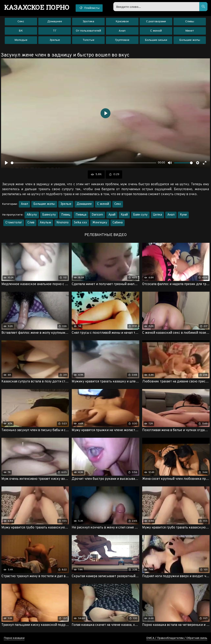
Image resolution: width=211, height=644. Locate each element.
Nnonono (63, 223)
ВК (21, 31)
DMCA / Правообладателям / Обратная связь (177, 638)
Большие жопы (190, 40)
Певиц (66, 215)
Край (124, 215)
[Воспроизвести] (6, 163)
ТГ (55, 31)
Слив (31, 223)
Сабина (118, 223)
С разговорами (156, 22)
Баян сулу (140, 215)
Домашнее (55, 22)
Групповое (122, 40)
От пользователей (88, 31)
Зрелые (55, 40)
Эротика (88, 22)
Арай (112, 215)
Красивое (122, 22)
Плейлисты (89, 8)
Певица (81, 215)
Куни (183, 215)
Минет (190, 31)
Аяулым (45, 223)
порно (37, 7)
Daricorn (97, 215)
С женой (156, 31)
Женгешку (100, 223)
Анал (122, 31)
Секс (21, 22)
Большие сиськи (156, 40)
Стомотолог (14, 223)
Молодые (21, 40)
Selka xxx (80, 223)
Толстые (89, 40)
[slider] (83, 163)
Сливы (190, 22)
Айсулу (32, 215)
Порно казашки (14, 638)
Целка (157, 215)
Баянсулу (49, 215)
